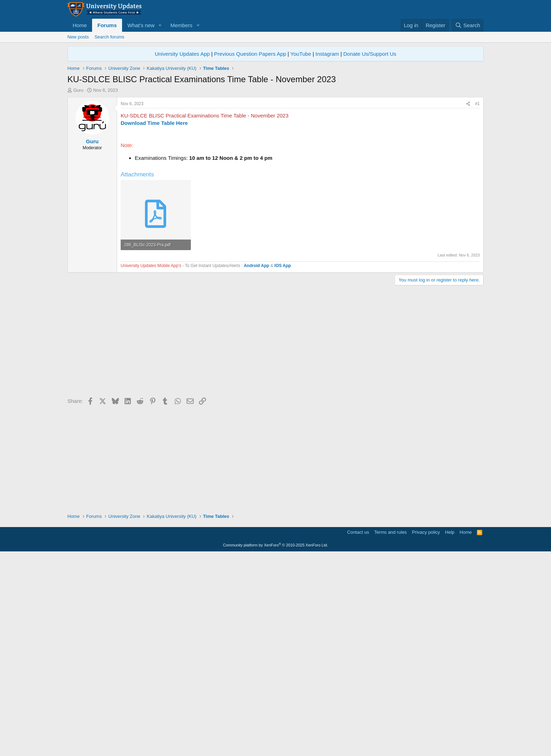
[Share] (468, 203)
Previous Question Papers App (250, 54)
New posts (78, 37)
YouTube (301, 54)
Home (80, 25)
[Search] (468, 25)
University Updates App (182, 54)
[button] (160, 25)
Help (450, 733)
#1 (477, 202)
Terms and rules (390, 733)
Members (181, 25)
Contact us (358, 733)
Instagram (327, 54)
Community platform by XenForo (275, 746)
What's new (141, 25)
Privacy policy (426, 733)
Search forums (110, 37)
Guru (78, 90)
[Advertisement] (275, 146)
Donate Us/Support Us (370, 54)
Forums (107, 25)
